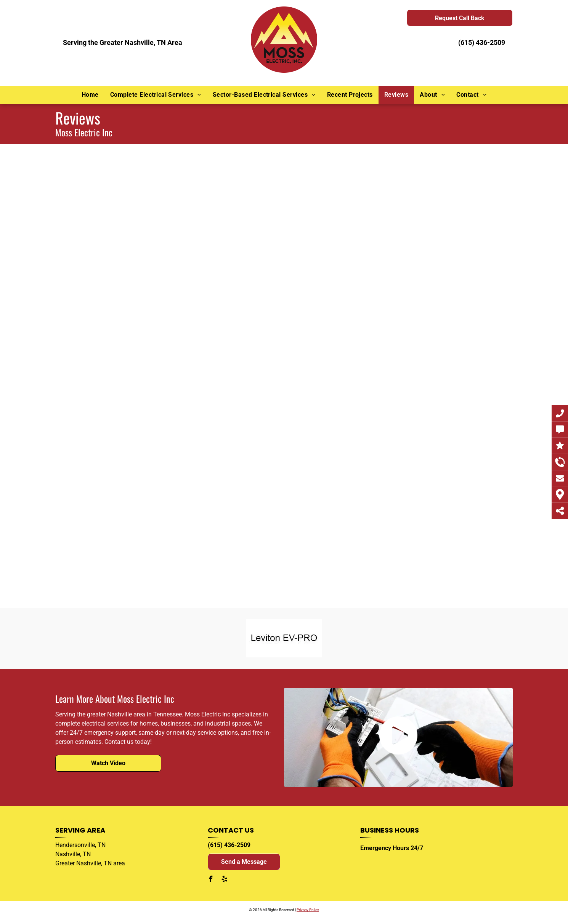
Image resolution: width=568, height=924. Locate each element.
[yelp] (225, 880)
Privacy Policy (308, 910)
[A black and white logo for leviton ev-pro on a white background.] (284, 638)
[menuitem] (90, 95)
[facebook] (211, 880)
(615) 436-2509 (482, 42)
